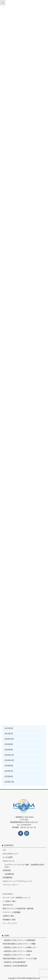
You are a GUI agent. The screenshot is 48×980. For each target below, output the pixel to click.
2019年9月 (9, 766)
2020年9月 (9, 744)
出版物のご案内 (8, 916)
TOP (4, 850)
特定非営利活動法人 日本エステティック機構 (19, 944)
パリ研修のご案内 (9, 901)
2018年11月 (9, 782)
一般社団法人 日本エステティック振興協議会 (19, 940)
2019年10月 (9, 760)
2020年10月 (9, 739)
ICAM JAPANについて (10, 854)
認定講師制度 (8, 877)
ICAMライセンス (9, 861)
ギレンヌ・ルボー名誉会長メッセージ (16, 898)
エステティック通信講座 (12, 912)
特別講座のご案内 (9, 920)
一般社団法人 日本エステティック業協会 (17, 951)
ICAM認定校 (9, 874)
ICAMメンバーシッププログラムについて (17, 881)
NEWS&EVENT (8, 905)
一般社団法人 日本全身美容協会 (14, 962)
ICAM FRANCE (8, 894)
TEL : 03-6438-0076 (24, 825)
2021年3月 (9, 734)
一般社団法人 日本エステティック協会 (17, 955)
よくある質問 (8, 857)
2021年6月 (9, 728)
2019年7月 (9, 771)
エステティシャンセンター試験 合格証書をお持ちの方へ (24, 866)
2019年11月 (9, 755)
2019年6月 (9, 776)
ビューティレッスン (10, 923)
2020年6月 (9, 750)
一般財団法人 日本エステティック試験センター (20, 947)
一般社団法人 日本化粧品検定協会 (15, 966)
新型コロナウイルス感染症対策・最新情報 (18, 908)
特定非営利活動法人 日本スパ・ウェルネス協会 (20, 958)
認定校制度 (7, 870)
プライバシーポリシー (11, 885)
